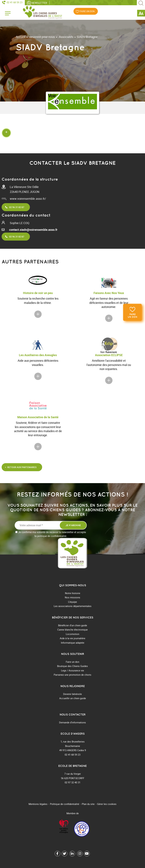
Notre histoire (73, 593)
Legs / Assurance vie (72, 670)
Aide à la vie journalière (72, 638)
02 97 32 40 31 (72, 782)
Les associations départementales (73, 606)
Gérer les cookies (107, 804)
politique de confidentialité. (52, 536)
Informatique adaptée (73, 643)
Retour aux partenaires (22, 467)
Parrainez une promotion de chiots (72, 675)
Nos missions (72, 597)
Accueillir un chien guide (73, 698)
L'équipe (72, 602)
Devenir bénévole (72, 694)
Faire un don (133, 316)
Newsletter (39, 3)
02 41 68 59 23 (15, 2)
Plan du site (88, 804)
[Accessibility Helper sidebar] (141, 14)
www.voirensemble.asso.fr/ (28, 199)
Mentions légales (38, 804)
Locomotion (72, 634)
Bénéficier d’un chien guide (73, 625)
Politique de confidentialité (65, 804)
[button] (72, 133)
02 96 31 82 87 (17, 207)
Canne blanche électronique (72, 630)
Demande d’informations (72, 722)
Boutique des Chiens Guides (72, 666)
